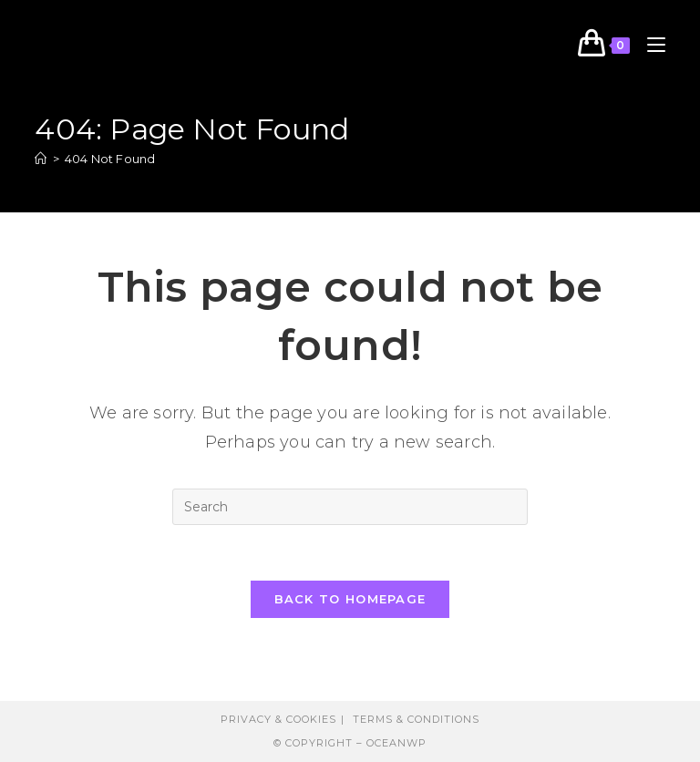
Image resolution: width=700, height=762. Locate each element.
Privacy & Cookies (278, 719)
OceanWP (396, 743)
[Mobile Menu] (649, 45)
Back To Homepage (350, 599)
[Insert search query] (350, 507)
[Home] (41, 159)
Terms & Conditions (416, 719)
